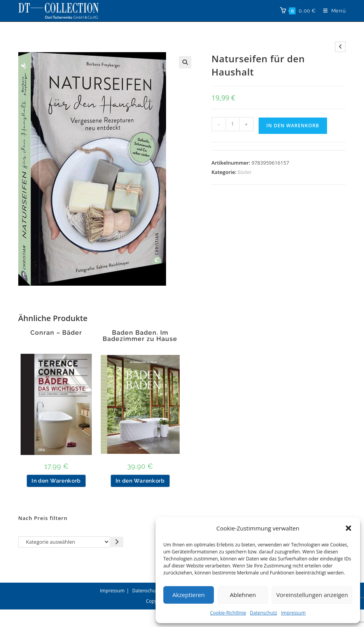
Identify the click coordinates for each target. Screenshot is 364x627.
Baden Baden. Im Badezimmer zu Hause (140, 336)
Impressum (293, 613)
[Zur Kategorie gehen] (117, 542)
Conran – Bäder (56, 333)
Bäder (245, 172)
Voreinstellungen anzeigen (312, 595)
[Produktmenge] (233, 124)
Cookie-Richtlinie (228, 613)
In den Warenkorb (293, 126)
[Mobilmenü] (332, 11)
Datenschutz (264, 613)
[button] (348, 528)
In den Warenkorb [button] (56, 481)
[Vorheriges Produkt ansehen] (340, 47)
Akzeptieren (188, 595)
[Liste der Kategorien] (64, 542)
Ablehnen (243, 595)
